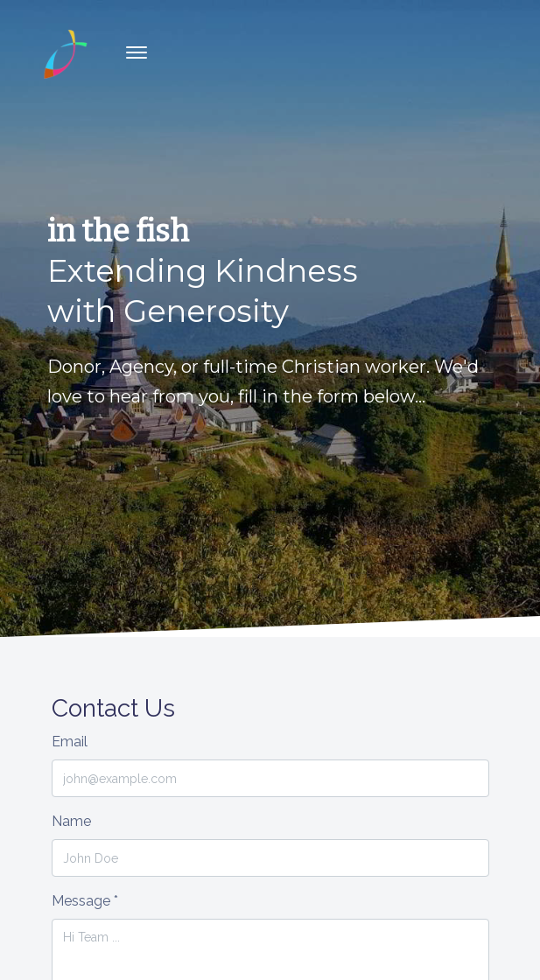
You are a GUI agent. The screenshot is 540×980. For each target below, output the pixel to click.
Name (71, 821)
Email (70, 742)
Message (85, 901)
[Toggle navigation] (137, 52)
